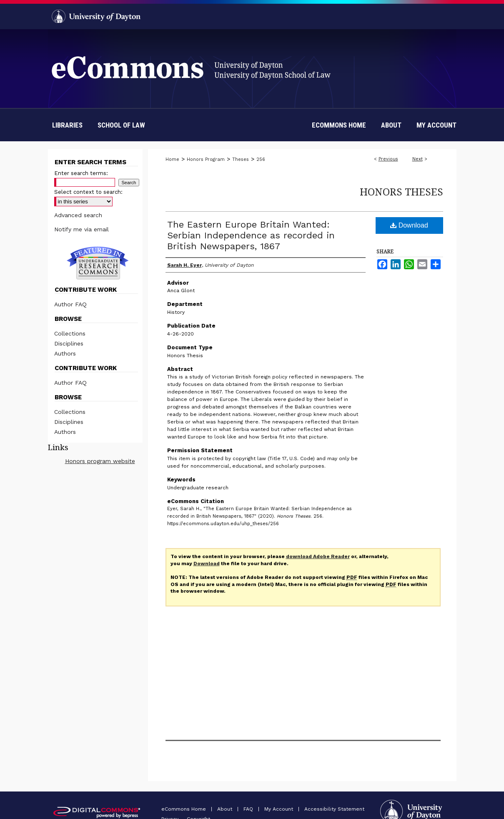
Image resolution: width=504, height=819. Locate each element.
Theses (241, 159)
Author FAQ (70, 304)
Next (417, 159)
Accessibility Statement (334, 809)
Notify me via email (81, 229)
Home (172, 159)
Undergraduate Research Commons (98, 263)
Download (409, 225)
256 (261, 159)
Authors (65, 353)
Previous (388, 159)
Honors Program (206, 159)
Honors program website (100, 461)
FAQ (249, 809)
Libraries (67, 125)
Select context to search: (88, 192)
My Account (280, 809)
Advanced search (78, 215)
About (226, 809)
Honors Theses (401, 192)
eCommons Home (184, 809)
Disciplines (69, 343)
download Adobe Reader (318, 556)
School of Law (121, 125)
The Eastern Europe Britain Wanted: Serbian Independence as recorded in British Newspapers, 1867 (251, 235)
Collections (70, 333)
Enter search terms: (81, 173)
